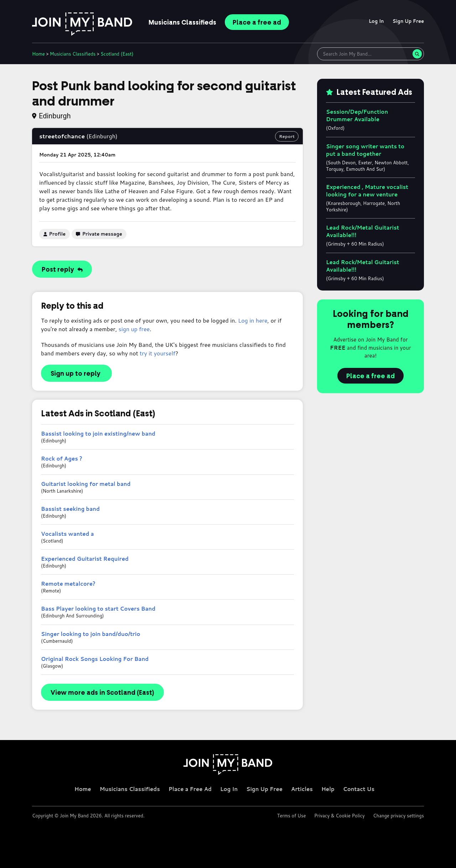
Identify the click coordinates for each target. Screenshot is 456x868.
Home (38, 54)
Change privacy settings (398, 816)
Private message (99, 234)
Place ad (257, 22)
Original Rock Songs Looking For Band (95, 659)
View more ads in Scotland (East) (102, 693)
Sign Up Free (408, 21)
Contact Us (359, 789)
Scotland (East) (117, 54)
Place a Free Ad (190, 789)
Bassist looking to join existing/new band (98, 434)
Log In (376, 21)
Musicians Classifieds (130, 789)
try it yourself (157, 353)
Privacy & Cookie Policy (340, 816)
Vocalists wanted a (68, 534)
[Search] (417, 54)
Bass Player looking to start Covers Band (98, 609)
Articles (302, 789)
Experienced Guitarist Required (85, 559)
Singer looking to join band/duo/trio (91, 634)
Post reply (62, 269)
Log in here (253, 320)
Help (328, 789)
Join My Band (74, 816)
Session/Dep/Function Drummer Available (357, 115)
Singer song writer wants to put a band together (365, 150)
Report (287, 136)
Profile (55, 234)
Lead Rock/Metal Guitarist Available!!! (362, 231)
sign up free (134, 329)
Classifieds (182, 22)
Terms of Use (292, 816)
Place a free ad (370, 376)
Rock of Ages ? (62, 459)
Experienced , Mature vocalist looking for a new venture (367, 191)
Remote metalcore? (68, 584)
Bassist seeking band (70, 509)
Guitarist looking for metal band (86, 484)
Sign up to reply (76, 374)
